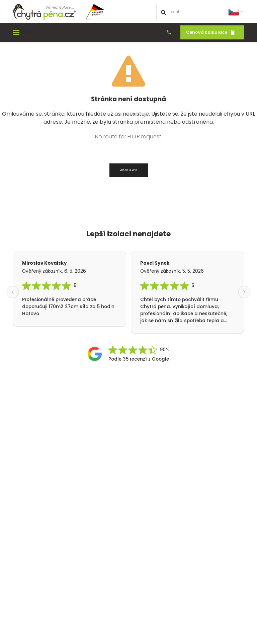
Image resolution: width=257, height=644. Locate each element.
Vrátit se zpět (129, 170)
